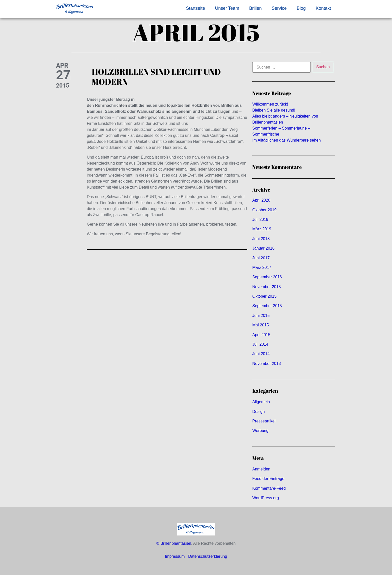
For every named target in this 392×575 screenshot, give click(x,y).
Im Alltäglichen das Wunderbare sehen (286, 140)
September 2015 (267, 306)
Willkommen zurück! (270, 104)
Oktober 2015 (264, 296)
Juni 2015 (261, 316)
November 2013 (266, 364)
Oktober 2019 (264, 210)
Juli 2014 (260, 344)
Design (258, 412)
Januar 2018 (263, 248)
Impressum (175, 556)
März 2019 (262, 229)
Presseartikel (264, 421)
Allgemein (261, 402)
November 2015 (266, 287)
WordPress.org (265, 498)
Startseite (195, 8)
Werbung (260, 431)
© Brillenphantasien (174, 543)
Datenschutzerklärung (208, 556)
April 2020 (261, 200)
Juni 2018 (261, 239)
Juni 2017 (261, 258)
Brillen (255, 8)
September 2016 (267, 277)
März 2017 (262, 267)
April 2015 (261, 335)
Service (279, 8)
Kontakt (323, 8)
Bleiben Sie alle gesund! (274, 110)
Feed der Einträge (268, 479)
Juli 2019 (260, 219)
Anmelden (261, 469)
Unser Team (227, 8)
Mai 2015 (260, 325)
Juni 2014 (261, 354)
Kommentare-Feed (269, 488)
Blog (301, 8)
